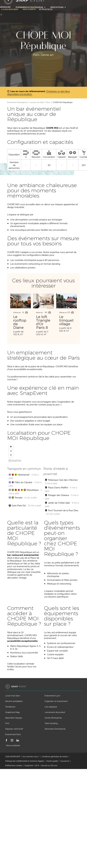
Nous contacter (13, 745)
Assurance (65, 761)
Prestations (58, 7)
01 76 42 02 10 (46, 9)
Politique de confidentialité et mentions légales (25, 761)
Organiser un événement (56, 701)
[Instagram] (12, 741)
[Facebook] (6, 741)
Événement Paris (13, 734)
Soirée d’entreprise (53, 718)
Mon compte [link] (29, 9)
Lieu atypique (51, 707)
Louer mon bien (10, 9)
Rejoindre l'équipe (14, 718)
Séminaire (5, 7)
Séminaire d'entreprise (55, 729)
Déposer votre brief (14, 729)
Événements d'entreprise (31, 7)
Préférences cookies (14, 765)
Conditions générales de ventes (55, 756)
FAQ (7, 723)
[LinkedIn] (18, 741)
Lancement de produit (55, 712)
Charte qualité (52, 761)
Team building (51, 723)
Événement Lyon (52, 695)
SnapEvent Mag (12, 712)
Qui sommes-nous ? (31, 756)
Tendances (10, 707)
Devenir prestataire (14, 701)
